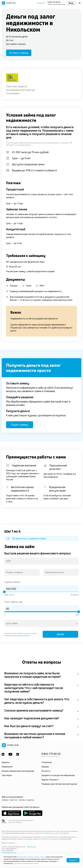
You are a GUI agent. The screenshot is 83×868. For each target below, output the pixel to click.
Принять (73, 860)
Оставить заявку (19, 53)
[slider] (4, 592)
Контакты (46, 772)
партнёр (22, 801)
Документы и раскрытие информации (58, 776)
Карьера (45, 768)
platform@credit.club (9, 854)
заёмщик (5, 801)
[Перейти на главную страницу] (9, 3)
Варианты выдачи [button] (9, 844)
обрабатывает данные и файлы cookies (31, 857)
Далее (61, 635)
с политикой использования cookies (26, 863)
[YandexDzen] (18, 755)
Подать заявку (20, 425)
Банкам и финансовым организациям (18, 772)
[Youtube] (10, 755)
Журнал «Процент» (50, 781)
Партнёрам (7, 776)
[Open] (77, 624)
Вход (71, 3)
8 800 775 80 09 (54, 2)
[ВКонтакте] (3, 755)
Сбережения (7, 768)
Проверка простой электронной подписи (59, 785)
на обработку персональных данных (17, 636)
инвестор (13, 801)
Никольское (41, 3)
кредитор (30, 801)
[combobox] (41, 562)
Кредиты (6, 763)
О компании (47, 763)
